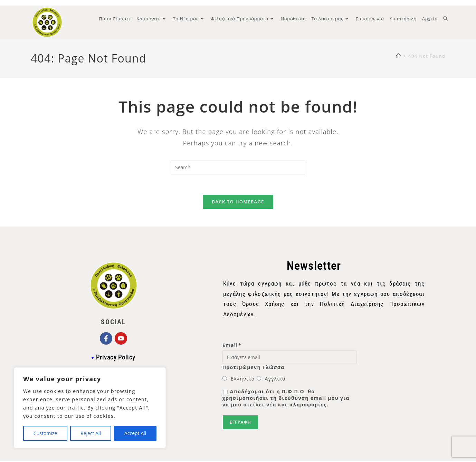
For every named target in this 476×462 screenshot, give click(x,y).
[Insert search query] (238, 167)
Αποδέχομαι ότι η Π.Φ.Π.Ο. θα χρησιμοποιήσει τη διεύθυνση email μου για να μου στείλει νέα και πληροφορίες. (286, 399)
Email (232, 345)
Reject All (91, 433)
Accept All (135, 433)
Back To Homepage (238, 202)
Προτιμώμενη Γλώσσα (254, 368)
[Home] (399, 56)
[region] (90, 408)
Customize (45, 433)
